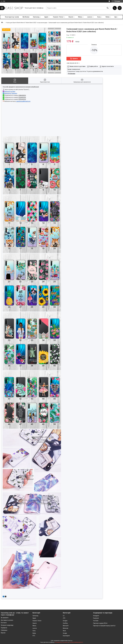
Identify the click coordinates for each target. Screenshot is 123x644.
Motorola (66, 628)
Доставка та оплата (7, 620)
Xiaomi (71, 17)
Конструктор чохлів (12, 17)
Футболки (26, 17)
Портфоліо (4, 628)
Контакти (4, 623)
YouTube (96, 621)
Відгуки (3, 633)
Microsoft (66, 626)
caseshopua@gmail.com (23, 101)
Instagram (96, 616)
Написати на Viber (10, 92)
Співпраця (4, 630)
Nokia (108, 17)
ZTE (64, 618)
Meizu (80, 17)
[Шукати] (108, 8)
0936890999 (22, 97)
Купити (75, 59)
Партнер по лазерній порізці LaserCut (104, 626)
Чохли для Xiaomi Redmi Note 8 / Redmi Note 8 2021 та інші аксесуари (27, 23)
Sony (99, 17)
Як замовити (5, 618)
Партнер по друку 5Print (100, 623)
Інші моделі (66, 636)
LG (64, 616)
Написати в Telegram (11, 93)
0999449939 (22, 99)
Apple (46, 17)
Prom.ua (70, 641)
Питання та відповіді (7, 625)
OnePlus (65, 623)
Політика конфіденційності (76, 642)
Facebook (96, 618)
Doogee (65, 621)
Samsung (36, 17)
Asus (64, 631)
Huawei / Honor (58, 17)
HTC (34, 636)
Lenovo (90, 17)
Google (65, 633)
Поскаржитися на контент (61, 642)
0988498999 (22, 95)
